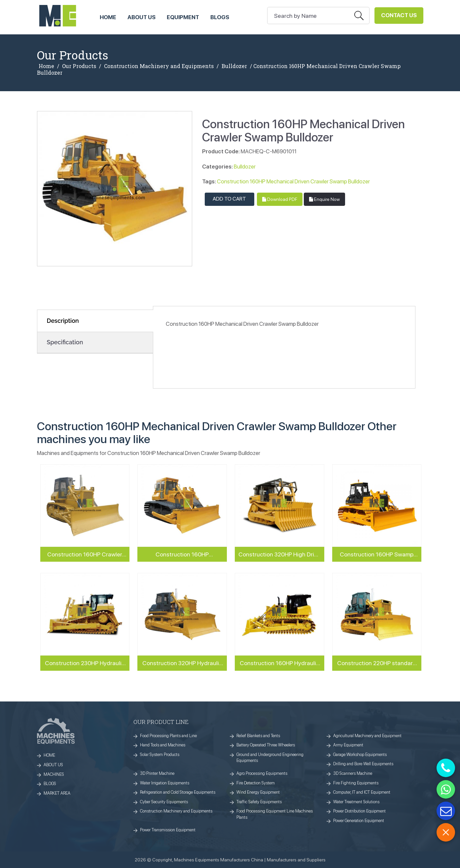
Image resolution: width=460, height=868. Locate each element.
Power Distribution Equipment (359, 811)
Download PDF (280, 199)
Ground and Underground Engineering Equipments (270, 758)
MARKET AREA (57, 793)
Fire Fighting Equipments (356, 783)
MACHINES (54, 774)
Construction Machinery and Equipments (159, 66)
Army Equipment (348, 745)
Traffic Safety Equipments (259, 802)
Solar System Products (160, 755)
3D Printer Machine (157, 773)
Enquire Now (324, 199)
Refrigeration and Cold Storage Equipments (178, 792)
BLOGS (50, 784)
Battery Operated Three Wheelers (266, 745)
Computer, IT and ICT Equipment (362, 792)
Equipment (183, 17)
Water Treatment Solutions (356, 802)
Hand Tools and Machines (163, 745)
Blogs (220, 17)
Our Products (79, 66)
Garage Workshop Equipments (360, 755)
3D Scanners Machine (353, 773)
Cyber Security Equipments (164, 802)
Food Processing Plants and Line (168, 736)
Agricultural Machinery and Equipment (367, 736)
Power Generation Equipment (359, 821)
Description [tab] (63, 321)
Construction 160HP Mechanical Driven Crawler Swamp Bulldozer (293, 181)
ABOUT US (142, 17)
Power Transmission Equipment (168, 830)
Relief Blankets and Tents (258, 736)
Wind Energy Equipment (258, 792)
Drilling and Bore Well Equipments (363, 764)
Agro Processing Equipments (262, 773)
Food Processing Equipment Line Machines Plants (275, 814)
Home (46, 66)
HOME (108, 17)
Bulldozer (234, 66)
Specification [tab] (65, 342)
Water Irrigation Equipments (165, 783)
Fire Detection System (256, 783)
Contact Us (399, 15)
